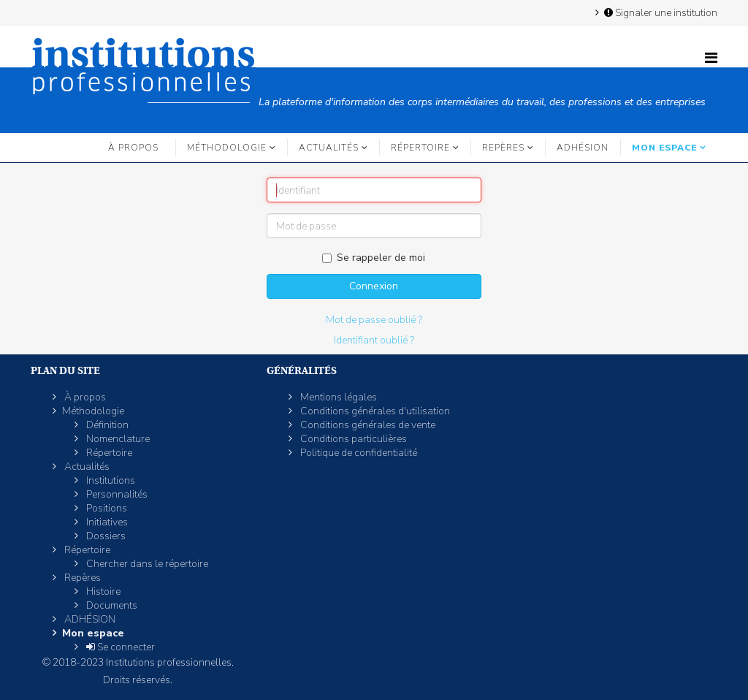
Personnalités (116, 494)
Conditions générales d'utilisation (374, 411)
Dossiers (105, 536)
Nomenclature (117, 439)
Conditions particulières (352, 439)
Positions (106, 508)
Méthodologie (227, 148)
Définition (106, 425)
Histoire (102, 591)
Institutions (110, 480)
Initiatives (106, 522)
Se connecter (119, 647)
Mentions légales (337, 397)
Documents (111, 605)
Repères (503, 148)
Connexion (374, 286)
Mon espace (664, 148)
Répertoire (420, 148)
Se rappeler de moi (374, 258)
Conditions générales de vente (367, 425)
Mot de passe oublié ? (374, 320)
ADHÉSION (583, 148)
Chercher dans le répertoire (146, 564)
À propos (133, 148)
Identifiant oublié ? (374, 340)
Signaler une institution (660, 12)
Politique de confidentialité (358, 453)
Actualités (329, 148)
